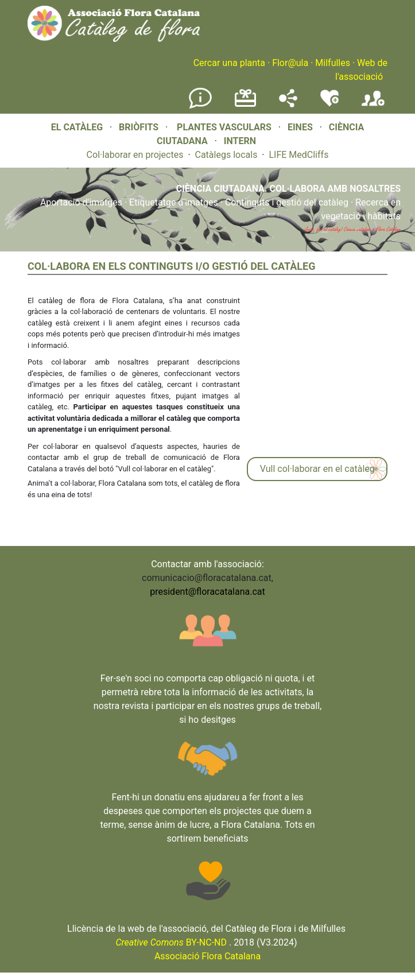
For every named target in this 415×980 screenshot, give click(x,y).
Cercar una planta (229, 63)
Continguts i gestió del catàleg (287, 202)
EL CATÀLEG (77, 127)
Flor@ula (290, 63)
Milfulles (333, 63)
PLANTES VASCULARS (224, 127)
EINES (300, 127)
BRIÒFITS (140, 127)
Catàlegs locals (226, 155)
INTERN (240, 141)
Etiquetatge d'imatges (174, 202)
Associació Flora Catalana (207, 956)
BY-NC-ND (171, 942)
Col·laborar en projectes (135, 155)
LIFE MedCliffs (298, 155)
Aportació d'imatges (81, 202)
